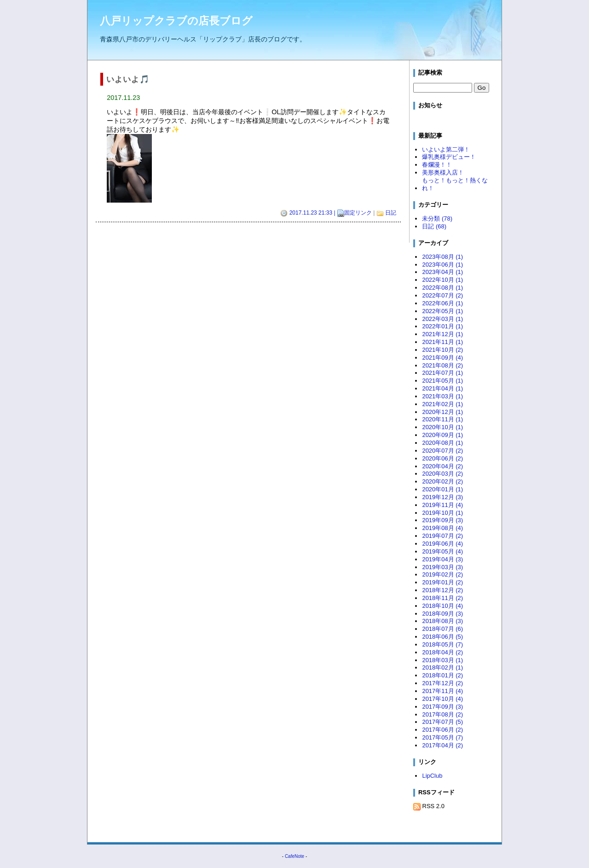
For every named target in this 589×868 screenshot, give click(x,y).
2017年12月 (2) (442, 683)
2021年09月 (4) (442, 358)
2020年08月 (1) (442, 443)
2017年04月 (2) (442, 745)
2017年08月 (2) (442, 714)
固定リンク (358, 213)
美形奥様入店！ (443, 172)
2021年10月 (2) (442, 350)
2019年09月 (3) (442, 520)
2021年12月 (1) (442, 334)
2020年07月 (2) (442, 451)
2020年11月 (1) (442, 419)
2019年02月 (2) (442, 574)
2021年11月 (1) (442, 342)
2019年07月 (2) (442, 536)
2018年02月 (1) (442, 667)
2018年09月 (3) (442, 614)
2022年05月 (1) (442, 311)
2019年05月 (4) (442, 551)
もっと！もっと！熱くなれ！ (455, 184)
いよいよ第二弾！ (446, 149)
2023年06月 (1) (442, 265)
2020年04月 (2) (442, 466)
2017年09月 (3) (442, 707)
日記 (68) (434, 226)
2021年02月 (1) (442, 404)
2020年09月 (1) (442, 435)
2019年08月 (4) (442, 528)
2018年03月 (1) (442, 660)
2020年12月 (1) (442, 412)
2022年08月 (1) (442, 288)
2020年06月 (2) (442, 458)
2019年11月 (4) (442, 505)
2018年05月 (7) (442, 644)
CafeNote (294, 856)
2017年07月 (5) (442, 722)
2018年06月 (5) (442, 637)
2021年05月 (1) (442, 381)
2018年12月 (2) (442, 590)
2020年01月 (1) (442, 489)
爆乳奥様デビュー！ (449, 157)
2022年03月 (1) (442, 319)
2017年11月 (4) (442, 691)
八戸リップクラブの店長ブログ (176, 21)
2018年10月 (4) (442, 606)
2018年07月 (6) (442, 629)
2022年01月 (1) (442, 326)
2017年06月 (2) (442, 730)
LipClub (432, 776)
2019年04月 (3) (442, 559)
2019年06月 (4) (442, 544)
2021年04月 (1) (442, 388)
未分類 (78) (437, 218)
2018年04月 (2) (442, 652)
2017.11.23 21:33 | (312, 213)
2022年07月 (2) (442, 295)
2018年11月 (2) (442, 598)
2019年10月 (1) (442, 513)
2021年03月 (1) (442, 396)
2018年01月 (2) (442, 675)
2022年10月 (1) (442, 280)
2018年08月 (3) (442, 621)
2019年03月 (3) (442, 567)
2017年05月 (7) (442, 737)
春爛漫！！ (437, 165)
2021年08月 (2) (442, 365)
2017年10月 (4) (442, 699)
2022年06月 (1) (442, 303)
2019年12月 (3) (442, 497)
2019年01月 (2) (442, 582)
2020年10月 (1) (442, 427)
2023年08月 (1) (442, 257)
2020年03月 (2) (442, 474)
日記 (391, 213)
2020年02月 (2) (442, 481)
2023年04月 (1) (442, 272)
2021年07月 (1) (442, 373)
